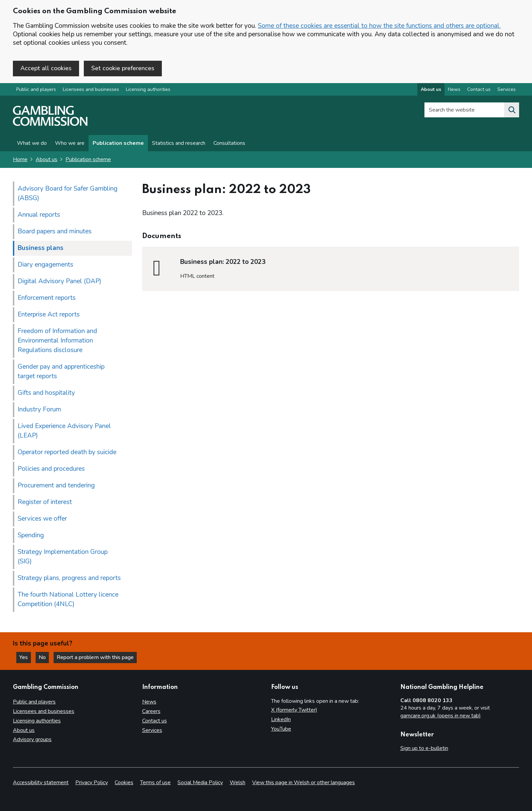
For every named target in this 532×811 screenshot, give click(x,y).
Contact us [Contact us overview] (479, 89)
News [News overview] (454, 89)
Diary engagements (45, 265)
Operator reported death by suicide (67, 452)
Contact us (155, 721)
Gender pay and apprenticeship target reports (61, 371)
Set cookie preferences (123, 68)
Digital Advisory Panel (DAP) (60, 281)
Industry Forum (39, 409)
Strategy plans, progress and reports (69, 578)
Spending (31, 535)
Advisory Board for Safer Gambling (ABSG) (68, 193)
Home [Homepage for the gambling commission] (20, 159)
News (149, 702)
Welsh (237, 783)
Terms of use (155, 783)
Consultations (229, 143)
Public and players (36, 89)
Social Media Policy (200, 783)
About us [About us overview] (431, 89)
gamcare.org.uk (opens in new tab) (441, 716)
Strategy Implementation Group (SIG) (63, 557)
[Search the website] (512, 110)
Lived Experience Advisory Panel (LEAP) (64, 431)
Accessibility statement (41, 783)
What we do (32, 143)
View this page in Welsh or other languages (303, 783)
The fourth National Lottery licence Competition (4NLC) (68, 599)
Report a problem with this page (95, 657)
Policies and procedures (51, 469)
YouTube (281, 729)
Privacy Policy (92, 783)
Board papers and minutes (55, 231)
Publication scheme (118, 143)
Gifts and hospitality (46, 393)
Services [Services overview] (507, 89)
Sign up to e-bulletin (424, 748)
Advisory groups (32, 739)
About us (46, 159)
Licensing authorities (148, 89)
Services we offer (42, 519)
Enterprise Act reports (49, 314)
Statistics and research (179, 143)
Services (152, 730)
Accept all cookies (46, 68)
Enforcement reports (47, 298)
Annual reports (39, 215)
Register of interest (45, 502)
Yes (25, 657)
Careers (151, 711)
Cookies (124, 783)
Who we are (70, 143)
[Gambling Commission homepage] (50, 124)
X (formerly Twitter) (294, 710)
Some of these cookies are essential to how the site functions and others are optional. (379, 26)
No (44, 657)
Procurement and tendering (56, 485)
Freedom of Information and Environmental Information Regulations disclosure (57, 341)
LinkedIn (281, 719)
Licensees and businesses (91, 89)
